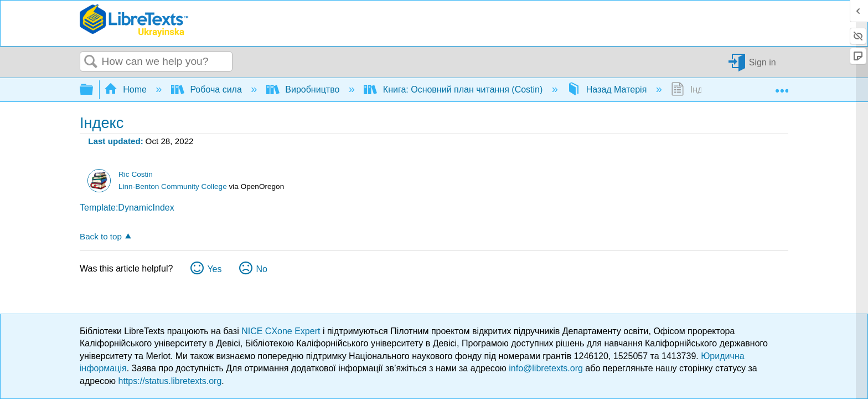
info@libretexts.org (546, 368)
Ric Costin (136, 174)
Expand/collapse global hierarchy (94, 90)
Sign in (763, 62)
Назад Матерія (608, 89)
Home (127, 89)
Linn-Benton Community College (173, 186)
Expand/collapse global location (782, 86)
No (261, 269)
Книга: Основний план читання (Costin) (454, 89)
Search (91, 62)
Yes (214, 269)
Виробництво (304, 89)
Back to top (101, 236)
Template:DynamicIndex (127, 208)
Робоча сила (208, 89)
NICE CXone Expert (282, 331)
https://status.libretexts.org (170, 381)
